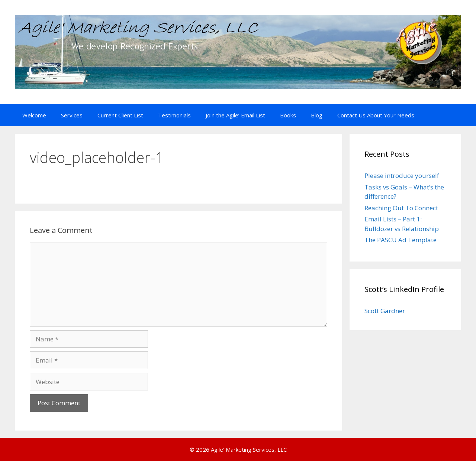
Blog (317, 115)
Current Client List (120, 115)
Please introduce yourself (402, 176)
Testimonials (174, 115)
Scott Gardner (385, 311)
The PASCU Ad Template (401, 240)
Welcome (34, 115)
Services (72, 115)
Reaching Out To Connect (401, 208)
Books (288, 115)
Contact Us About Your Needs (376, 115)
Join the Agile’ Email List (235, 115)
